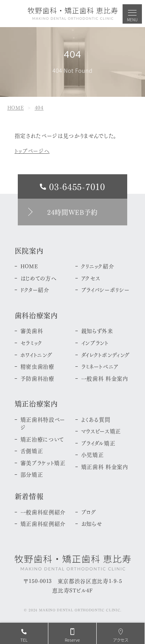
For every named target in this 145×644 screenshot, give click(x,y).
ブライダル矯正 (98, 443)
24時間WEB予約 (72, 212)
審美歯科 (32, 331)
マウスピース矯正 (101, 431)
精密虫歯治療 (38, 366)
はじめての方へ (39, 278)
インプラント (95, 343)
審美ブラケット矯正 (43, 463)
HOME (29, 266)
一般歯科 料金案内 (105, 378)
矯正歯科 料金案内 (105, 467)
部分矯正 (32, 474)
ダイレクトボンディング (106, 355)
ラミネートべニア (100, 366)
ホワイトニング (37, 355)
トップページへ (32, 150)
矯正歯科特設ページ (43, 423)
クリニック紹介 (98, 266)
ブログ (89, 512)
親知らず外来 (97, 331)
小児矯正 (93, 455)
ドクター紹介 (35, 290)
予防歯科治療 (38, 378)
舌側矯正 (32, 451)
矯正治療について (42, 439)
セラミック (32, 343)
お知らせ (92, 524)
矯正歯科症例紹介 (43, 524)
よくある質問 (96, 419)
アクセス (91, 278)
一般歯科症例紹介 (43, 512)
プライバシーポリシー (106, 290)
